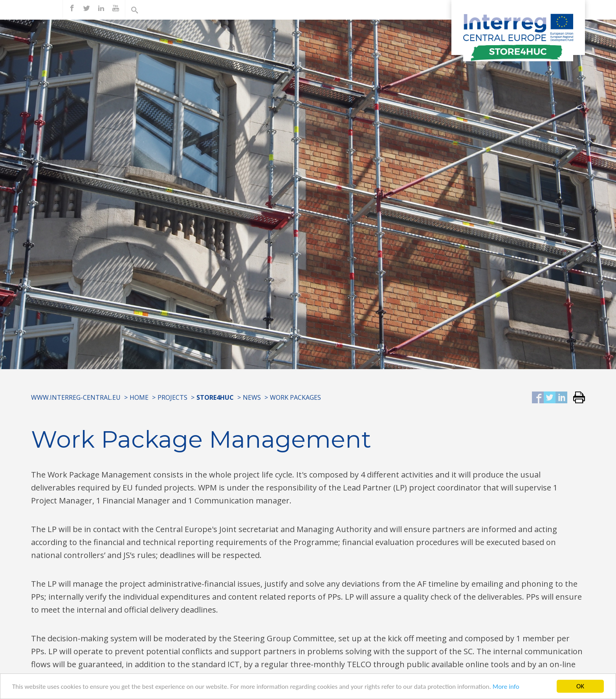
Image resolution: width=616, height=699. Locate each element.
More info (506, 689)
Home (139, 397)
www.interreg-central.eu (76, 397)
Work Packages (295, 397)
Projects (172, 397)
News (252, 397)
